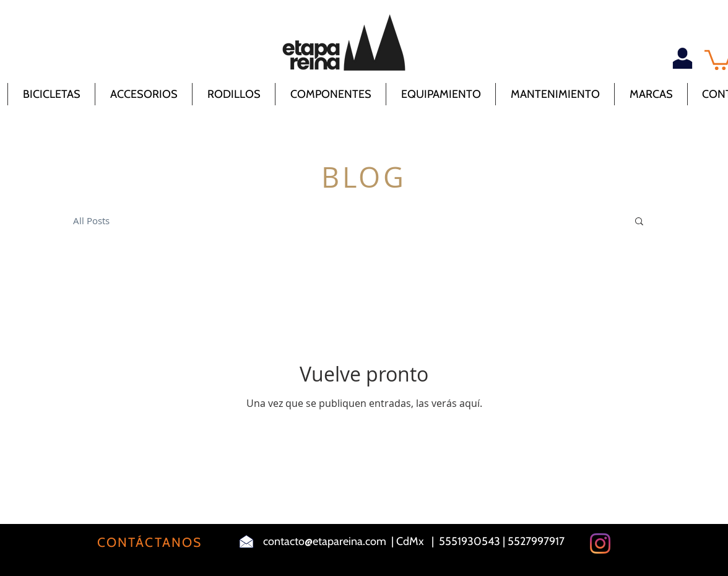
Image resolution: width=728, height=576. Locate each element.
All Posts (91, 220)
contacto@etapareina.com (325, 541)
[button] (639, 222)
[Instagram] (600, 543)
